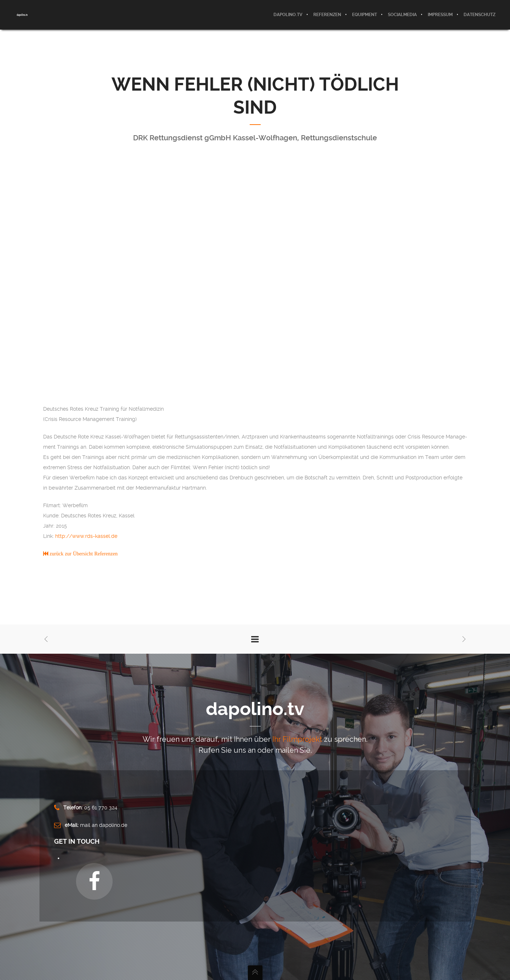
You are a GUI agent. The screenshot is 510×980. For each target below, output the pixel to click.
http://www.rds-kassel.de (86, 536)
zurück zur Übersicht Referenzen (83, 554)
